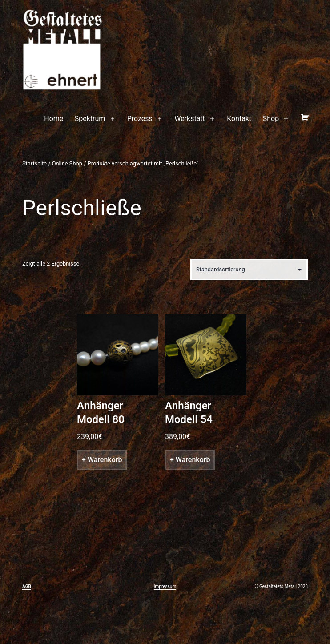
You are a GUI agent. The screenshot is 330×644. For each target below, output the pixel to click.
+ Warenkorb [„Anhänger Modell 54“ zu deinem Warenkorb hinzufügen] (190, 460)
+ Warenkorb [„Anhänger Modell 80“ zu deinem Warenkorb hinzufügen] (102, 460)
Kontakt (239, 119)
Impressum (165, 586)
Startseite (34, 163)
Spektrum (90, 119)
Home (54, 119)
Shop (271, 119)
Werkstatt (190, 119)
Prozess (140, 119)
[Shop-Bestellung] (249, 270)
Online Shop (67, 163)
